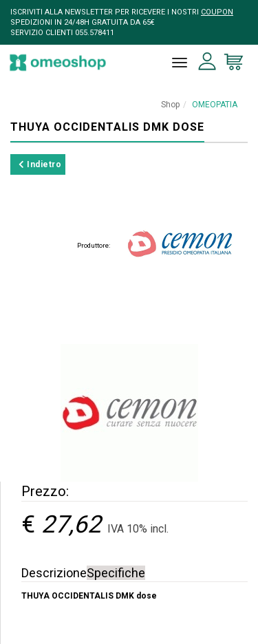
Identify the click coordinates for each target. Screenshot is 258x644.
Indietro (40, 164)
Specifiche (116, 573)
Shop (170, 105)
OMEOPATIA (215, 105)
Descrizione (54, 573)
